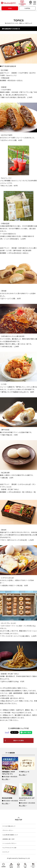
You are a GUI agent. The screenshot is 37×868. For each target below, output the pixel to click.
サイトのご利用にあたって (9, 826)
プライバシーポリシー (8, 830)
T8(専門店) (27, 8)
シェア (7, 732)
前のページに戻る (19, 740)
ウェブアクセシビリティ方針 (9, 848)
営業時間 (3, 867)
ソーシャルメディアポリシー (9, 843)
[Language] (31, 3)
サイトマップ (6, 852)
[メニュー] (35, 3)
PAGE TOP (19, 820)
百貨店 (10, 8)
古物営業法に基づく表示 (8, 839)
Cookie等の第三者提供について (10, 835)
